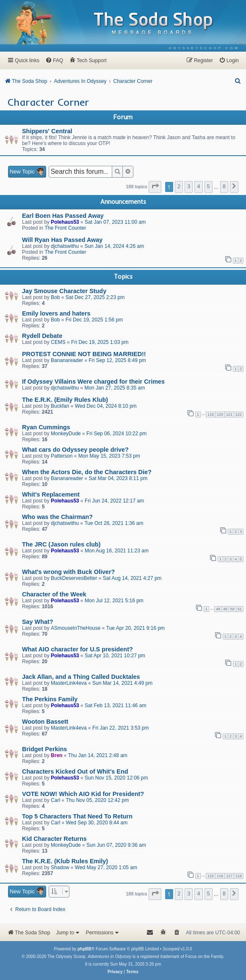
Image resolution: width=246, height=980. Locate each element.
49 (225, 609)
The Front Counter (65, 228)
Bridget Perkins (44, 749)
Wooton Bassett (45, 722)
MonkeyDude (66, 434)
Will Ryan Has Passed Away (62, 240)
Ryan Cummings (46, 427)
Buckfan (60, 406)
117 (229, 876)
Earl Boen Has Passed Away (63, 216)
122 (239, 415)
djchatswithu (65, 246)
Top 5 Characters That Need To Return (77, 816)
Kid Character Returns (54, 839)
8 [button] (224, 186)
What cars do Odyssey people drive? (75, 450)
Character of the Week (54, 594)
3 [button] (189, 186)
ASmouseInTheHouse (76, 628)
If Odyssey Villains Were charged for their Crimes (93, 382)
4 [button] (198, 186)
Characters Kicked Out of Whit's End (75, 771)
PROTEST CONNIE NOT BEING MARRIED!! (84, 354)
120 (220, 415)
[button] (155, 187)
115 (211, 876)
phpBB (84, 949)
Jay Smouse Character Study (64, 291)
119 (211, 415)
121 (229, 415)
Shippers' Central (47, 131)
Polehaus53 (65, 222)
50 (232, 609)
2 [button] (179, 186)
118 (239, 876)
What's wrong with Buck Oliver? (68, 572)
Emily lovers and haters (56, 313)
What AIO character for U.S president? (77, 649)
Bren (57, 755)
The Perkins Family (50, 699)
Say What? (38, 622)
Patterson (62, 456)
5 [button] (209, 186)
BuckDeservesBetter (74, 578)
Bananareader (67, 360)
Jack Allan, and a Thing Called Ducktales (81, 677)
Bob (55, 297)
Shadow (60, 867)
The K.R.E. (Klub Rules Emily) (65, 861)
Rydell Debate (42, 336)
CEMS (58, 342)
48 (218, 609)
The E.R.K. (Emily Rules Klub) (65, 400)
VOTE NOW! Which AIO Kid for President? (83, 794)
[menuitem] (204, 48)
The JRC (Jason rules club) (61, 544)
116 (220, 876)
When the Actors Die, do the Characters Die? (87, 472)
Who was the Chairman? (57, 517)
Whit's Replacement (51, 494)
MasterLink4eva (69, 683)
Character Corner (48, 102)
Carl (55, 800)
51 (240, 609)
